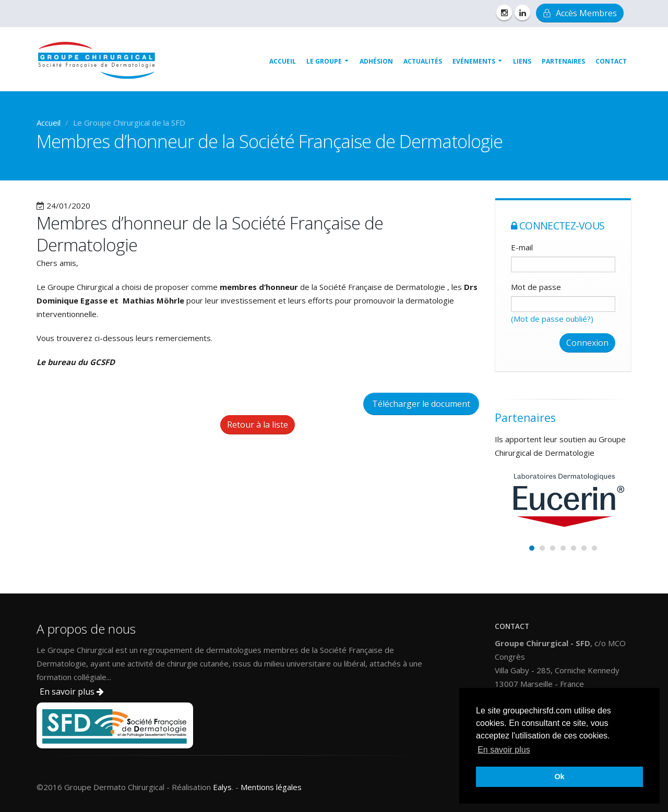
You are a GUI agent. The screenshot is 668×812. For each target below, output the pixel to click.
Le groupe (324, 61)
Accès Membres (580, 13)
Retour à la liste (258, 425)
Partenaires (563, 61)
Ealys (222, 787)
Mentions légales (271, 787)
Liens (522, 61)
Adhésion (376, 61)
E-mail (522, 247)
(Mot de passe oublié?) (552, 319)
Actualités (423, 61)
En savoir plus (72, 692)
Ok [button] (559, 777)
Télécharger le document (421, 404)
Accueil (283, 61)
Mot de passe (536, 287)
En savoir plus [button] (504, 750)
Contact (611, 61)
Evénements (474, 61)
